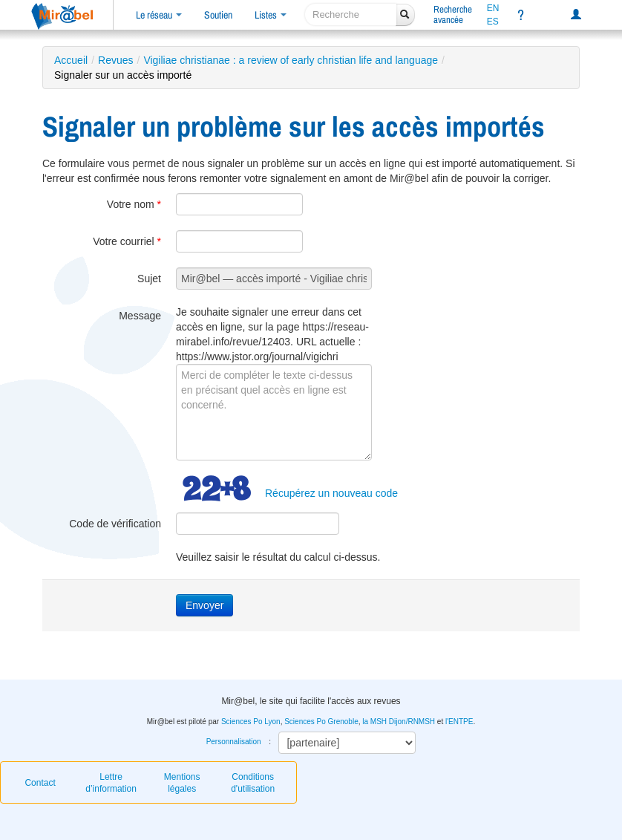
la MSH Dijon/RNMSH (399, 722)
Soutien (218, 15)
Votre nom (134, 204)
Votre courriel (127, 241)
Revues (115, 60)
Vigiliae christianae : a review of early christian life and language (291, 60)
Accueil (71, 60)
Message (140, 316)
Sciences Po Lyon (251, 722)
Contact (40, 783)
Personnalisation (234, 742)
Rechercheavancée (453, 14)
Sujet (149, 279)
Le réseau (159, 15)
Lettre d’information (111, 783)
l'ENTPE (459, 722)
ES (493, 22)
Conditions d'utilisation (253, 783)
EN (493, 8)
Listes (271, 15)
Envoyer (204, 605)
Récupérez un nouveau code (331, 493)
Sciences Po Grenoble (321, 722)
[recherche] (351, 14)
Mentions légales (182, 783)
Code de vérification (115, 524)
